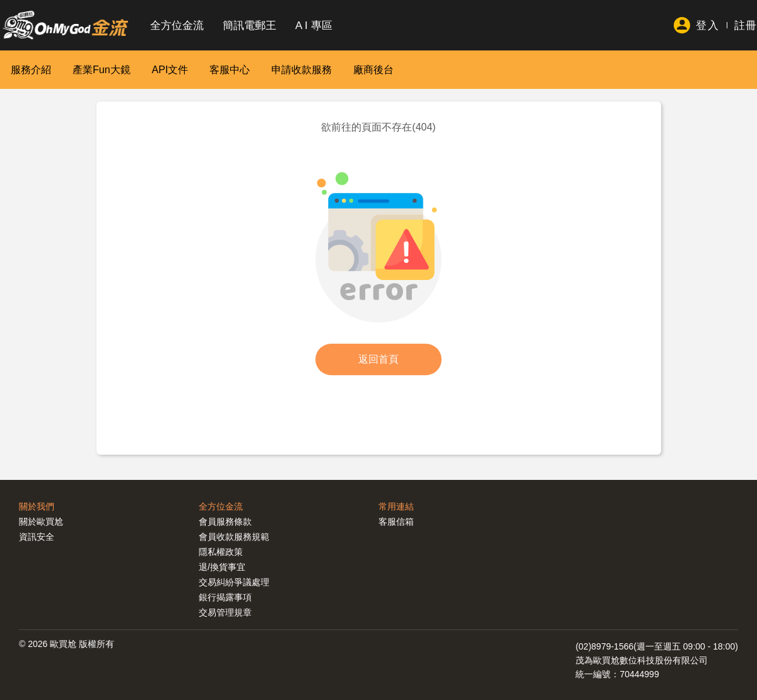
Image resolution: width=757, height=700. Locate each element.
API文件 (170, 70)
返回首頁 (378, 359)
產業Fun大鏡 (102, 70)
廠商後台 (373, 70)
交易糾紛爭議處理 (234, 582)
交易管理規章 (225, 612)
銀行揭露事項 (225, 597)
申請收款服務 (302, 70)
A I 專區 (314, 26)
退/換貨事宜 (222, 567)
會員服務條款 (225, 522)
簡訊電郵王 (249, 26)
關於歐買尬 (41, 522)
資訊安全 (37, 537)
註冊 (746, 26)
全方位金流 (177, 26)
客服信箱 (396, 522)
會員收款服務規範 (234, 537)
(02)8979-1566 (604, 646)
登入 (707, 26)
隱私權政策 (221, 552)
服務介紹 (31, 70)
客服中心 (230, 70)
